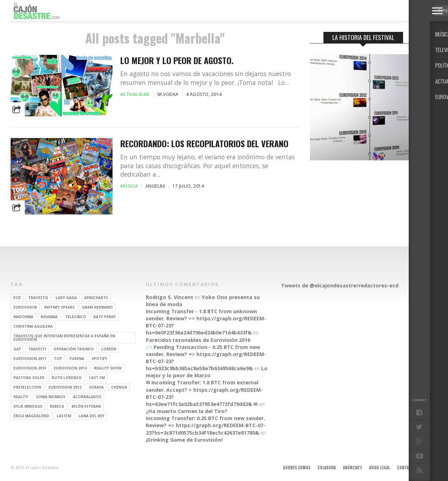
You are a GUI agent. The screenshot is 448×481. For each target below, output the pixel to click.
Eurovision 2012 (65, 387)
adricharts (96, 298)
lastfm (64, 416)
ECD (17, 298)
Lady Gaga (66, 298)
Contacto (407, 468)
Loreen (109, 349)
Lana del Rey (91, 416)
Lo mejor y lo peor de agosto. (177, 60)
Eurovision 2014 (70, 368)
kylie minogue (28, 406)
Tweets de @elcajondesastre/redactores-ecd (340, 285)
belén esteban (86, 406)
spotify (99, 359)
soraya (96, 387)
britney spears (59, 307)
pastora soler (29, 378)
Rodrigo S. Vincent (170, 297)
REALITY (21, 397)
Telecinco (76, 317)
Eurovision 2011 (30, 359)
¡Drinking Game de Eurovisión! (184, 440)
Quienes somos (297, 468)
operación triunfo (74, 349)
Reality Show (108, 368)
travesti (37, 349)
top (58, 359)
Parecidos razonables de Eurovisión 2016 (198, 340)
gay (17, 349)
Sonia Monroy (51, 397)
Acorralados (87, 397)
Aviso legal (380, 468)
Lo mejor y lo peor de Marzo (207, 372)
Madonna (23, 317)
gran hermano (97, 307)
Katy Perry (105, 317)
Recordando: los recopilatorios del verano (204, 144)
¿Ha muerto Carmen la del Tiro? (187, 411)
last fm (97, 378)
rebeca (57, 406)
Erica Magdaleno (31, 416)
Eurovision (25, 307)
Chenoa (119, 387)
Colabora (327, 468)
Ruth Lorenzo (67, 378)
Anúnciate (352, 468)
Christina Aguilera (33, 326)
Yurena (77, 359)
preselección (27, 387)
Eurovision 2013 (30, 368)
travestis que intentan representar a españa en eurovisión (64, 338)
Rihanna (49, 317)
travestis (38, 298)
